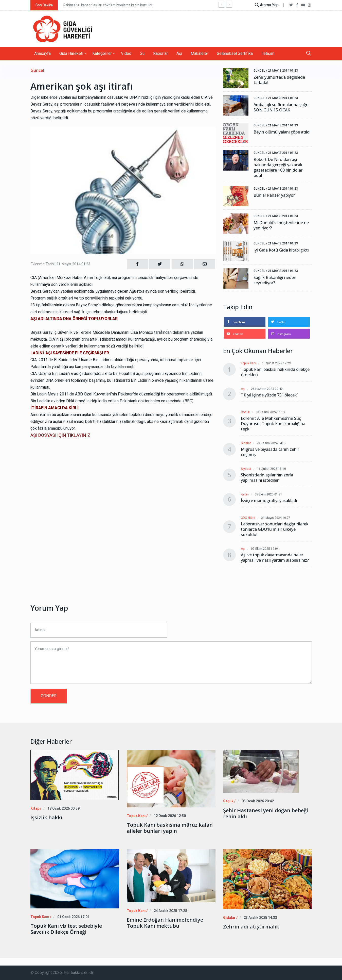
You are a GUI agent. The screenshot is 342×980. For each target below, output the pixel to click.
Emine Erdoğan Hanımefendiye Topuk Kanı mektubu (165, 923)
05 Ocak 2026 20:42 (257, 801)
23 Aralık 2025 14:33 (258, 918)
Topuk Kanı (248, 363)
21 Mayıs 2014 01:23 (283, 71)
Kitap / (35, 809)
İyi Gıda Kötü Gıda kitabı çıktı (281, 250)
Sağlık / (229, 801)
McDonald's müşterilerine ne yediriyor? (281, 225)
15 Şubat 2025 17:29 (277, 363)
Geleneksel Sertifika (235, 54)
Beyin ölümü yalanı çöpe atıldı (282, 132)
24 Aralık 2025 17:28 (168, 911)
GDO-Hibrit (248, 518)
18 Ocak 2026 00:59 (62, 809)
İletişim (268, 54)
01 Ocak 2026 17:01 (72, 917)
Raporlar (160, 54)
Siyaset (246, 469)
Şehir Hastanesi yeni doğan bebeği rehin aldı (266, 813)
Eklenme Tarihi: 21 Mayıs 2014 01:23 (60, 264)
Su (142, 54)
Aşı (179, 54)
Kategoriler (104, 54)
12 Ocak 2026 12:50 (168, 816)
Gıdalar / (230, 918)
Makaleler (199, 54)
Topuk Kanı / (137, 816)
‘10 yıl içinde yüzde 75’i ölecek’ (269, 395)
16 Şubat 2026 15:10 (272, 469)
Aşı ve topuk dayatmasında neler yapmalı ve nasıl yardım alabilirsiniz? (275, 558)
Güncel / (260, 71)
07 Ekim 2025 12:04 (265, 549)
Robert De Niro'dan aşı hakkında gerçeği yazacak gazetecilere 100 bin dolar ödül (278, 168)
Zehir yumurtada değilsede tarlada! (279, 80)
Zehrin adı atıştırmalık (251, 927)
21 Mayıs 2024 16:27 (276, 518)
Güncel (37, 70)
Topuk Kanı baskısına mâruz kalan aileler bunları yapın (170, 828)
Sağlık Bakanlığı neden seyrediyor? (275, 280)
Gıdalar (246, 443)
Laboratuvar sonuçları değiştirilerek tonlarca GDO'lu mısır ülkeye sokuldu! (275, 529)
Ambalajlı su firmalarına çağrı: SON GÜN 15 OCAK (282, 107)
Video (126, 54)
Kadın (245, 495)
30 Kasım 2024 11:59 (271, 412)
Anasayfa (42, 54)
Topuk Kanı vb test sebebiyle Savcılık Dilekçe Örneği (66, 929)
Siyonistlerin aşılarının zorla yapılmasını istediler (267, 478)
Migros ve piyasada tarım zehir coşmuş (270, 452)
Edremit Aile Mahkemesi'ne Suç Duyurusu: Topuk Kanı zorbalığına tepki (273, 424)
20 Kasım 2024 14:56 (272, 443)
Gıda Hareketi (73, 54)
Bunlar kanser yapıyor (274, 195)
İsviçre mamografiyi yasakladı (269, 501)
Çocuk (245, 412)
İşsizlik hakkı (46, 818)
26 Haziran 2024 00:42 (267, 389)
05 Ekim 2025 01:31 (269, 495)
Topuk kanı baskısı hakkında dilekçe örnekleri (275, 372)
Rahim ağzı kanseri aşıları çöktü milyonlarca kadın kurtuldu (108, 5)
